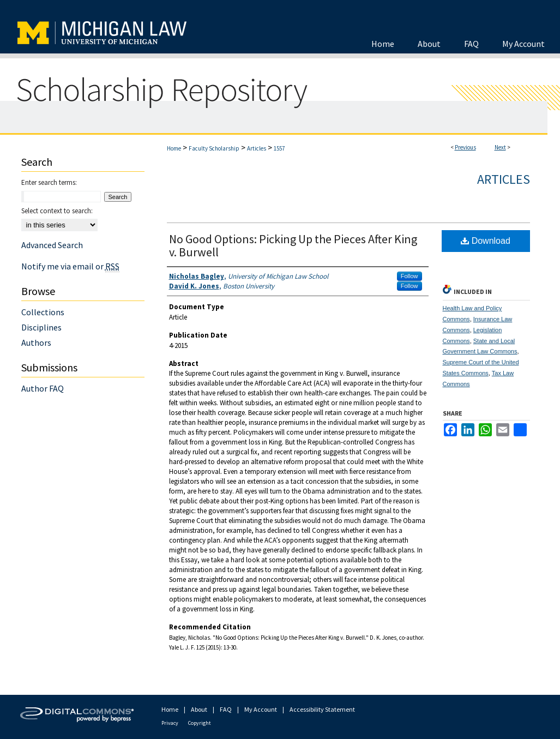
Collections (43, 312)
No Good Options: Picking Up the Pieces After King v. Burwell (293, 245)
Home (174, 148)
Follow (410, 276)
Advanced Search (52, 245)
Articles (257, 148)
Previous (465, 147)
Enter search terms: (49, 182)
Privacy (170, 723)
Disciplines (41, 327)
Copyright (200, 723)
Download (486, 241)
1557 (279, 148)
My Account (261, 709)
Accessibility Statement (322, 709)
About (199, 709)
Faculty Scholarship (214, 148)
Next (500, 147)
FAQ (226, 709)
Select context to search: (57, 211)
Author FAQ (43, 388)
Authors (36, 343)
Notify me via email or (70, 266)
